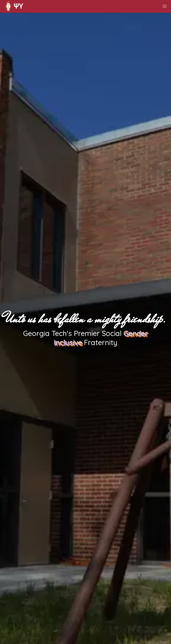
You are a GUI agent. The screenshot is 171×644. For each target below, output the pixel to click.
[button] (165, 6)
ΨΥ (13, 6)
